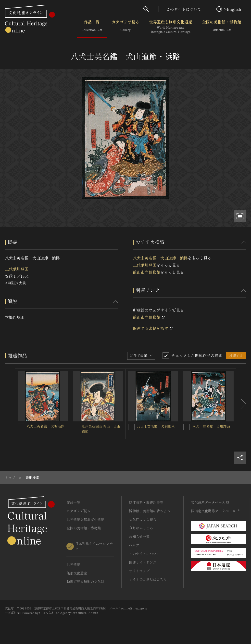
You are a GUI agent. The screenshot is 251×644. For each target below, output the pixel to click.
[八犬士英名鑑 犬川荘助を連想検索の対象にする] (187, 427)
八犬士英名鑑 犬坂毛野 (45, 426)
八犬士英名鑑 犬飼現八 (156, 426)
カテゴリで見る (125, 27)
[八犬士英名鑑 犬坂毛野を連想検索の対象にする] (21, 427)
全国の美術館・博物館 (222, 27)
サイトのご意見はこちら (148, 579)
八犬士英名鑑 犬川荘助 (211, 426)
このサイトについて (184, 9)
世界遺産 (73, 564)
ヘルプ (134, 545)
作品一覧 (92, 27)
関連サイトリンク (143, 562)
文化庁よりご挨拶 (143, 519)
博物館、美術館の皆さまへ (150, 511)
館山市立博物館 (147, 272)
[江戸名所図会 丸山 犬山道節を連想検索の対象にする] (76, 427)
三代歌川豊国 (17, 269)
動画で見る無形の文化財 (85, 582)
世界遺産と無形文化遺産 (171, 27)
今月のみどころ (141, 528)
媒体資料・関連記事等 (146, 502)
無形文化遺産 (77, 573)
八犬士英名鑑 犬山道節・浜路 (160, 258)
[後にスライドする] (241, 404)
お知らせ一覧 (139, 537)
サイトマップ (139, 571)
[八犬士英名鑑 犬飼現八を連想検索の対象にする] (131, 427)
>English (229, 9)
